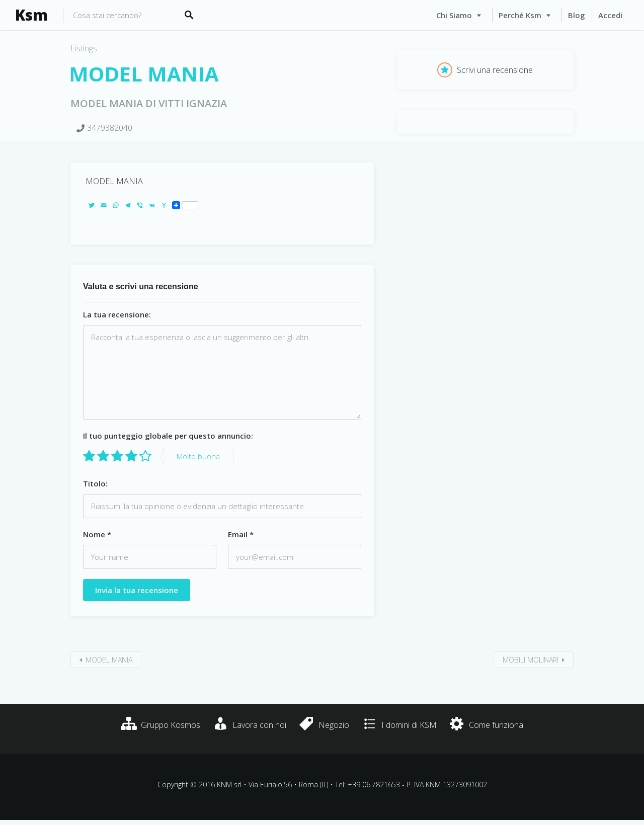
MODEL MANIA (109, 660)
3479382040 (110, 128)
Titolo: (95, 483)
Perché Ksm (520, 15)
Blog (577, 15)
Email (241, 534)
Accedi (610, 15)
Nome (97, 534)
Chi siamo (454, 15)
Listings (84, 48)
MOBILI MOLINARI (531, 660)
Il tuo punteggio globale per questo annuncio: (168, 436)
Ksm (31, 15)
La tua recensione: (117, 314)
